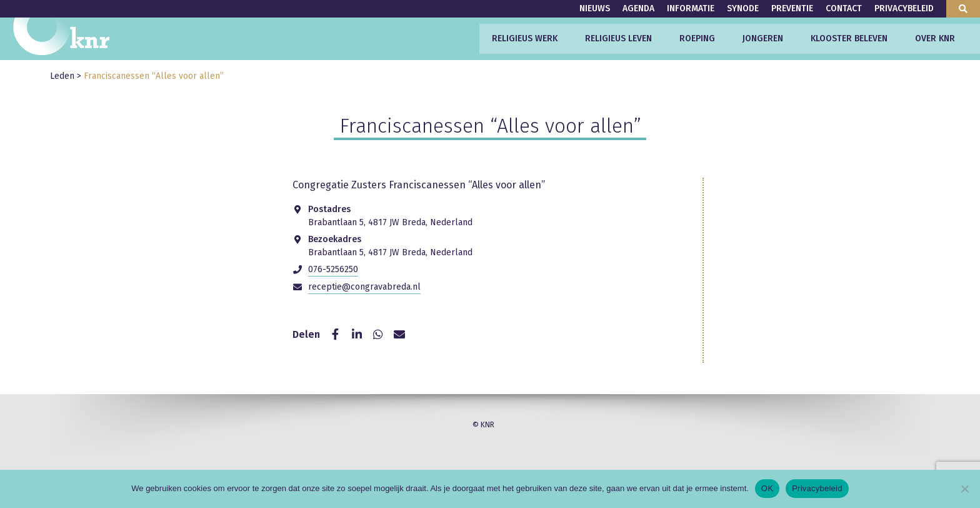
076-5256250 (333, 269)
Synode (743, 8)
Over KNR (935, 38)
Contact (844, 8)
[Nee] (964, 489)
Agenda (638, 8)
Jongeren (763, 38)
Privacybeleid (904, 8)
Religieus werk (525, 38)
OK (767, 488)
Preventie (792, 8)
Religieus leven (618, 38)
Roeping (697, 38)
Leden (62, 76)
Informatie (691, 8)
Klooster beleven (849, 38)
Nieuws (595, 8)
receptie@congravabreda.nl (364, 287)
